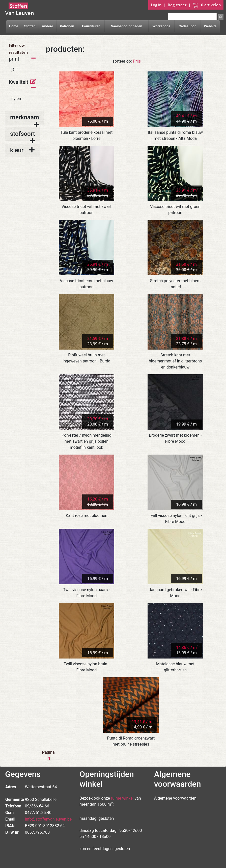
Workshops (162, 26)
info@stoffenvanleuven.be (48, 819)
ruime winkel (122, 798)
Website (210, 26)
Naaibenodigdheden (126, 26)
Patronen (67, 26)
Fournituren (91, 26)
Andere (48, 26)
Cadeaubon (188, 26)
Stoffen (30, 26)
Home (14, 26)
